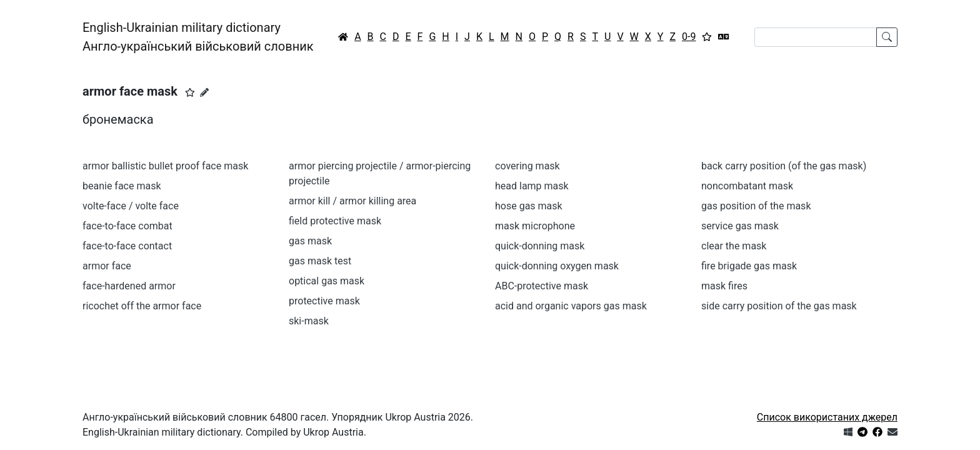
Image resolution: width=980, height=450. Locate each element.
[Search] (816, 37)
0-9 (689, 37)
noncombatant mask (747, 186)
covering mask (527, 166)
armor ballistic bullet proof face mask (165, 166)
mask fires (724, 286)
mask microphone (535, 226)
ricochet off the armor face (142, 306)
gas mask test (320, 261)
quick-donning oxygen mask (557, 266)
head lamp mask (532, 186)
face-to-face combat (127, 226)
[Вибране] (707, 37)
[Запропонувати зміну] (204, 92)
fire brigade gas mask (749, 266)
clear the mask (734, 246)
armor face (107, 266)
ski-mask (309, 321)
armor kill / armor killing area (352, 201)
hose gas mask (529, 206)
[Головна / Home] (343, 37)
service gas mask (740, 226)
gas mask (310, 241)
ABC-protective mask (542, 286)
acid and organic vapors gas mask (571, 306)
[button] (190, 92)
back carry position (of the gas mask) (784, 166)
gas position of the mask (756, 206)
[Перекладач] (724, 37)
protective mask (324, 301)
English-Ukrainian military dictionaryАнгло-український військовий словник (198, 37)
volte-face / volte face (131, 206)
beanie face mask (122, 186)
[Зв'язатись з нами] (892, 432)
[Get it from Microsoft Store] (848, 432)
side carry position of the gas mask (779, 306)
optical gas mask (327, 281)
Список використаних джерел (827, 417)
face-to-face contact (127, 246)
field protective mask (335, 221)
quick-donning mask (540, 246)
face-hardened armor (129, 286)
